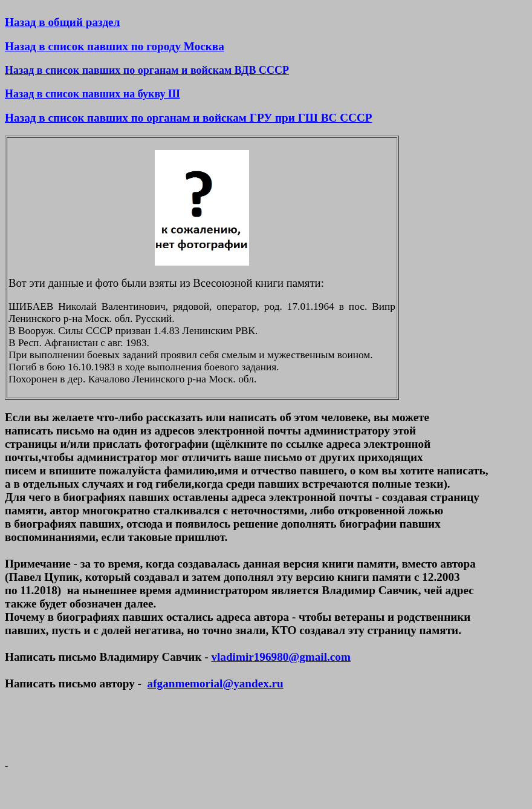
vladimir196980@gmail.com (281, 657)
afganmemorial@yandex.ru (216, 683)
